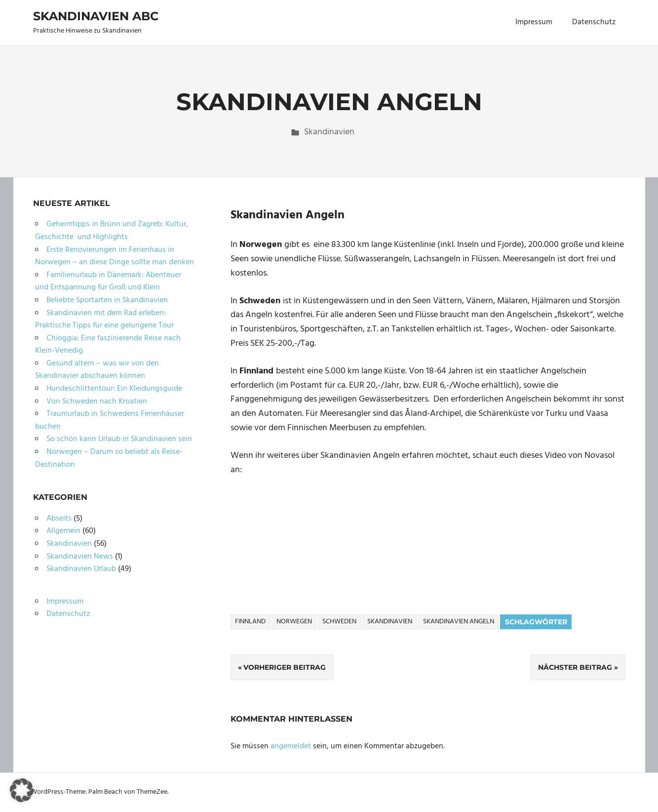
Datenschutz (594, 22)
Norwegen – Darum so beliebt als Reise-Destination (109, 458)
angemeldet (291, 746)
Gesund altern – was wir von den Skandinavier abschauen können (97, 370)
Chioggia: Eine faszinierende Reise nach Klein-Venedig (108, 345)
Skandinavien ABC (96, 16)
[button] (22, 790)
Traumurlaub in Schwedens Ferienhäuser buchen (110, 420)
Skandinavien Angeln (459, 622)
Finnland (250, 622)
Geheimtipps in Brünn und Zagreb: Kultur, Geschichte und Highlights (112, 231)
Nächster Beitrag (575, 667)
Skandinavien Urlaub (81, 569)
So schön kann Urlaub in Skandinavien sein (119, 439)
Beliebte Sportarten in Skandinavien (107, 300)
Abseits (59, 519)
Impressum (534, 22)
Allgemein (63, 531)
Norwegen (294, 622)
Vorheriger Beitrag (285, 667)
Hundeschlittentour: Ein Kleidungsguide (114, 389)
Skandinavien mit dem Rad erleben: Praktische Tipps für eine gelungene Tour (104, 320)
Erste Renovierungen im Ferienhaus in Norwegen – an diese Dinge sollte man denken (115, 256)
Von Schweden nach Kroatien (97, 402)
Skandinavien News (80, 557)
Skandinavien (329, 132)
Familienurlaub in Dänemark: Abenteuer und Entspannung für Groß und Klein (108, 282)
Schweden (339, 622)
